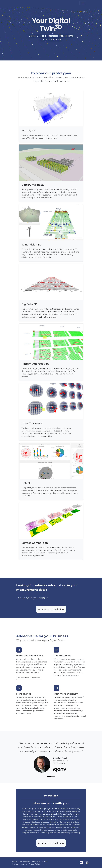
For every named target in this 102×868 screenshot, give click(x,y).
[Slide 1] (49, 777)
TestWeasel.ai (24, 861)
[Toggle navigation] (83, 3)
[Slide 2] (53, 777)
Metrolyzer (36, 861)
